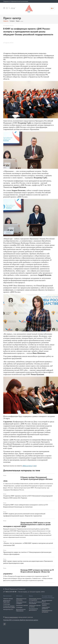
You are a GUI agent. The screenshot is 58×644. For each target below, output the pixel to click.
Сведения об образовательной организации (16, 1)
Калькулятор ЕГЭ (8, 609)
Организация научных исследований (35, 599)
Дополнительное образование (21, 610)
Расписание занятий (22, 605)
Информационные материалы (47, 611)
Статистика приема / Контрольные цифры (9, 607)
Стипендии (19, 607)
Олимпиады (7, 604)
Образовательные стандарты (21, 603)
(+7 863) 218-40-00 (10, 592)
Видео (18, 21)
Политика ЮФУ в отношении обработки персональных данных (21, 620)
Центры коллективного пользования (35, 603)
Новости (6, 21)
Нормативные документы (46, 608)
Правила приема (8, 599)
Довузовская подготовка (7, 601)
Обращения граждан (27, 21)
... (36, 21)
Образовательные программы (21, 599)
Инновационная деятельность (33, 609)
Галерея (12, 21)
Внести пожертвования (11, 617)
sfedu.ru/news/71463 (30, 466)
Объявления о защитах (46, 604)
